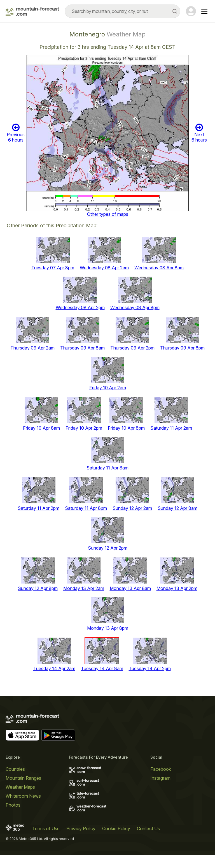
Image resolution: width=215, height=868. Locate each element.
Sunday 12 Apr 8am (177, 508)
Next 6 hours (199, 133)
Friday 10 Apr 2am (108, 388)
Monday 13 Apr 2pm (177, 588)
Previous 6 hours (16, 133)
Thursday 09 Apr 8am (82, 348)
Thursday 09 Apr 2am (32, 348)
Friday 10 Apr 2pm (84, 428)
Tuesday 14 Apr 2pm (150, 668)
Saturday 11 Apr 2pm (38, 508)
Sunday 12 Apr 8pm (38, 588)
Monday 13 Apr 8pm (108, 628)
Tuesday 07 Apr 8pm (53, 268)
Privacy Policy (81, 828)
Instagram (160, 778)
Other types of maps (108, 214)
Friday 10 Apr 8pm (126, 428)
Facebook (161, 769)
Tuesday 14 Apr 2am (54, 668)
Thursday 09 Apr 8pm (182, 348)
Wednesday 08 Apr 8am (159, 268)
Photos (13, 805)
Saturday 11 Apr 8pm (86, 508)
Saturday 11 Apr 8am (107, 468)
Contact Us (148, 828)
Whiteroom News (23, 796)
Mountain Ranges (23, 778)
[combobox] (122, 11)
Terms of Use (46, 828)
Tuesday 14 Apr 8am (102, 668)
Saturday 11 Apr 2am (171, 428)
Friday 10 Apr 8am (41, 428)
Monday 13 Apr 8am (130, 588)
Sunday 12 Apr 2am (132, 508)
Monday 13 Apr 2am (84, 588)
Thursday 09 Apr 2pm (132, 348)
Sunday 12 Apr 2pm (108, 548)
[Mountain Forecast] (32, 11)
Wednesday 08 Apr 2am (104, 268)
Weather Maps (20, 787)
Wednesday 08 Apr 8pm (135, 307)
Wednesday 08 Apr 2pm (80, 307)
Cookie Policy (116, 828)
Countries (15, 769)
